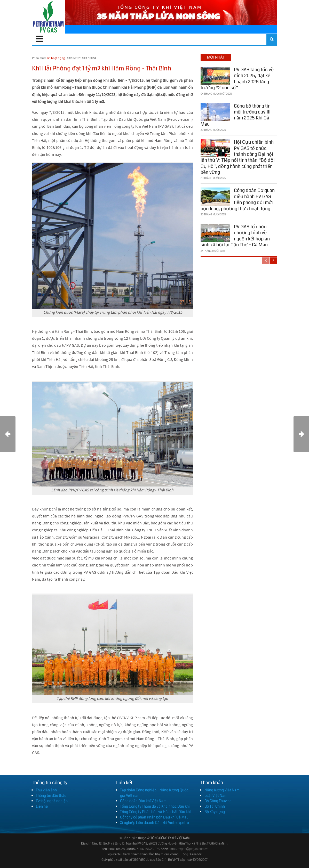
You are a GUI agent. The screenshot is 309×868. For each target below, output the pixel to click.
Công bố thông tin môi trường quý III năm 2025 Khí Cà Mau (236, 115)
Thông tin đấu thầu (51, 796)
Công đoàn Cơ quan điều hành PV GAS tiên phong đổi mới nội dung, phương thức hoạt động (238, 199)
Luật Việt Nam (216, 796)
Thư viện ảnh (46, 790)
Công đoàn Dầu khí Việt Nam (143, 801)
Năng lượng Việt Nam (222, 790)
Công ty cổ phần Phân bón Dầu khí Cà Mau (154, 817)
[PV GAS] (49, 17)
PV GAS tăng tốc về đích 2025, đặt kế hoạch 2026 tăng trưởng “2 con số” (237, 79)
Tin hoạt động (56, 58)
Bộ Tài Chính (215, 806)
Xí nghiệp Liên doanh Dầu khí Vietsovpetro (154, 823)
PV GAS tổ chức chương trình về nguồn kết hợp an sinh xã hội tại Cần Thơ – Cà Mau (235, 236)
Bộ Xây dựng (215, 812)
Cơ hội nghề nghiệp (52, 801)
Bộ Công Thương (218, 801)
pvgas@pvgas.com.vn (193, 849)
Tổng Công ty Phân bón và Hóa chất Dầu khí (155, 812)
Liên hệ (42, 806)
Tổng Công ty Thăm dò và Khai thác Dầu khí (155, 806)
